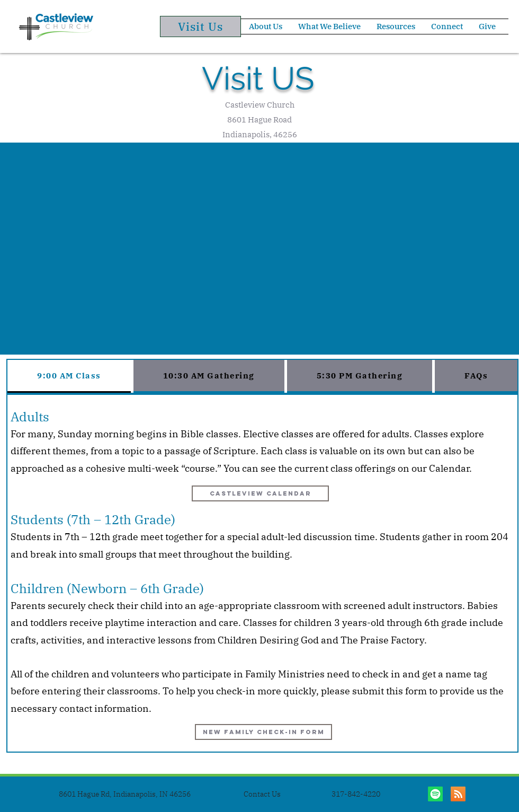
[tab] (69, 376)
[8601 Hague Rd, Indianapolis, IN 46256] (125, 794)
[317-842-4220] (356, 794)
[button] (266, 27)
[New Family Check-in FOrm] (263, 732)
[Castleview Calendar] (260, 493)
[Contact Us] (262, 794)
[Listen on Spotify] (435, 794)
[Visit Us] (200, 27)
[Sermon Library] (458, 794)
